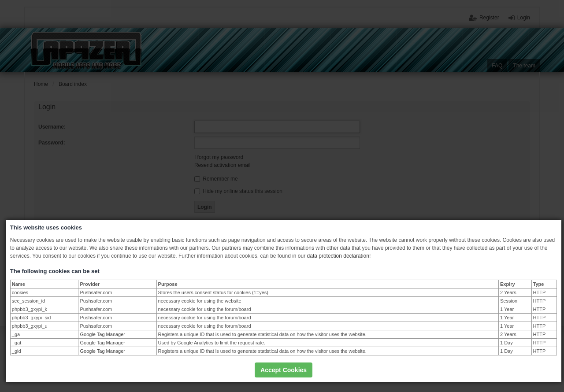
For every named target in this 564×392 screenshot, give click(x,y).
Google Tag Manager (102, 334)
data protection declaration (338, 256)
